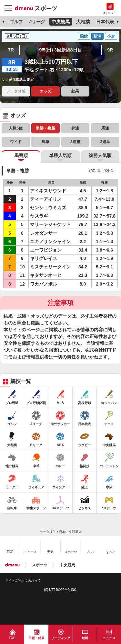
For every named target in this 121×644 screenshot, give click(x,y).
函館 (84, 36)
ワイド (16, 142)
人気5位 (16, 128)
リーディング (61, 638)
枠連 (75, 128)
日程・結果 (36, 638)
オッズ (45, 91)
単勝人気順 (60, 155)
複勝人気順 (100, 155)
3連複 (75, 142)
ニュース (109, 638)
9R (110, 50)
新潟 (97, 36)
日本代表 (105, 22)
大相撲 (83, 22)
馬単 (45, 142)
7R (11, 50)
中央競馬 (61, 22)
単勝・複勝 (45, 128)
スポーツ (40, 565)
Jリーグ (37, 22)
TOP (12, 638)
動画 (85, 638)
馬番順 (21, 155)
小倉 (111, 36)
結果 (75, 91)
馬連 (105, 128)
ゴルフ (16, 22)
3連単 (105, 142)
